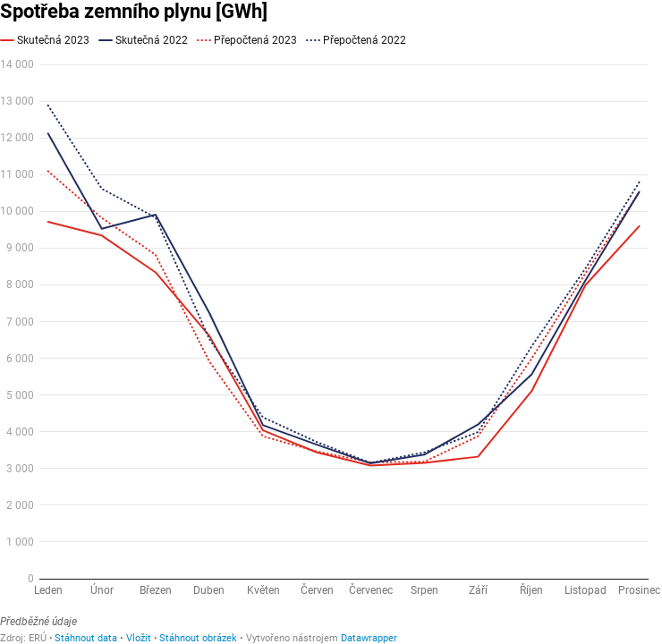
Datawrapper (369, 638)
